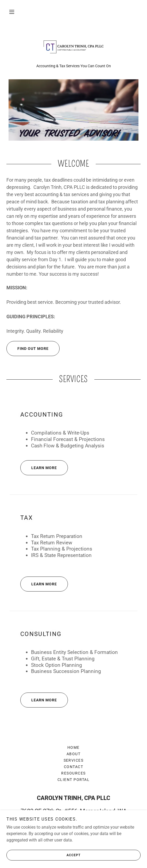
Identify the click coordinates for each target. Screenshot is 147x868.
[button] (12, 12)
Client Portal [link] (73, 780)
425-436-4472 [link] (73, 833)
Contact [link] (74, 767)
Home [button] (73, 747)
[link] (73, 47)
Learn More (39, 468)
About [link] (74, 754)
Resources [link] (73, 773)
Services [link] (74, 760)
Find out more (28, 349)
